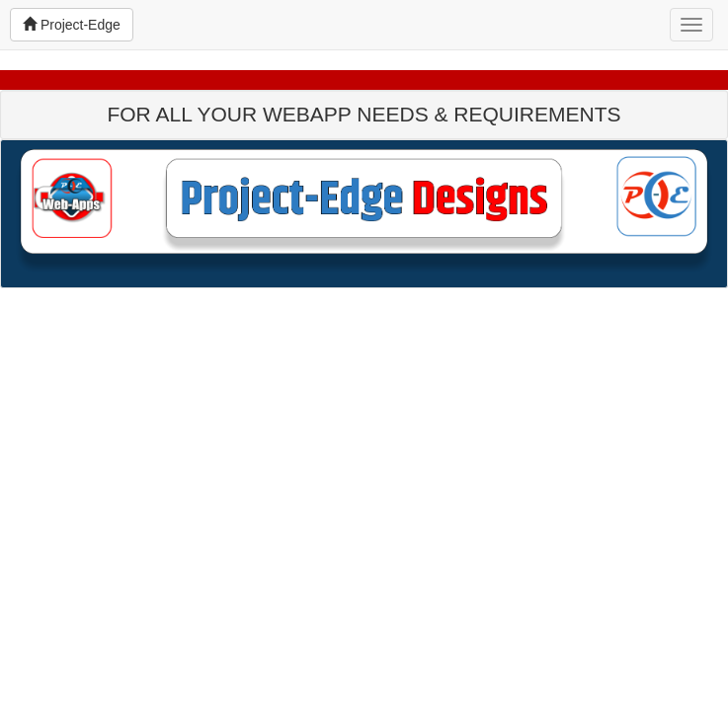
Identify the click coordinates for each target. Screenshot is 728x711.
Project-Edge (72, 25)
